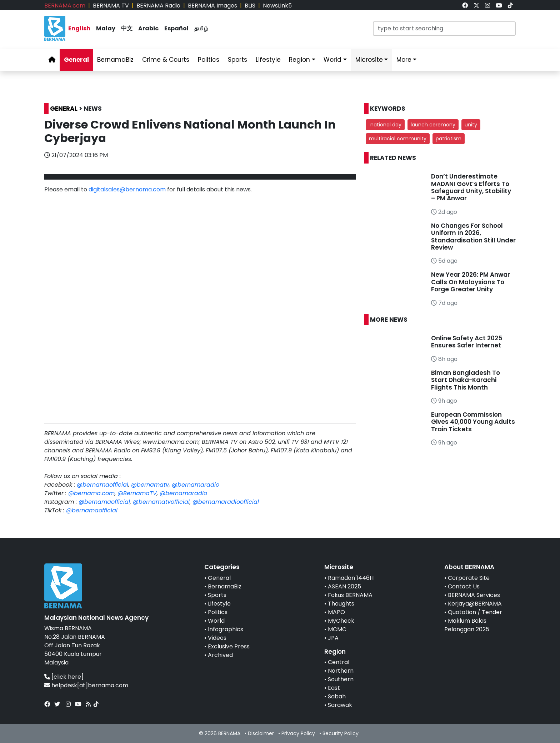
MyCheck (341, 621)
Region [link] (299, 60)
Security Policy (341, 733)
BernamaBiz (225, 586)
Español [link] (176, 28)
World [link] (332, 60)
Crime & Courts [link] (166, 60)
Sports (217, 595)
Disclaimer (261, 733)
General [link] (76, 60)
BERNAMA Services (474, 595)
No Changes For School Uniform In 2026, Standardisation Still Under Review (473, 237)
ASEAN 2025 (344, 586)
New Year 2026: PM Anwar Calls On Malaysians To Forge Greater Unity (471, 282)
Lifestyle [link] (268, 60)
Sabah (337, 696)
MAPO (336, 612)
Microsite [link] (369, 60)
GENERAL (64, 109)
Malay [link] (106, 28)
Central (339, 662)
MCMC (337, 629)
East (334, 688)
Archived (220, 655)
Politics (218, 612)
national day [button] (385, 125)
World (216, 621)
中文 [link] (127, 28)
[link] (465, 6)
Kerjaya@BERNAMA (475, 604)
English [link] (79, 28)
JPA (333, 638)
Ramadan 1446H (351, 578)
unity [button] (471, 125)
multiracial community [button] (398, 139)
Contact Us (464, 586)
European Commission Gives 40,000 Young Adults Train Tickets (473, 422)
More (404, 60)
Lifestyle (219, 604)
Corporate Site (469, 578)
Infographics (226, 629)
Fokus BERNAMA (350, 595)
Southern (341, 679)
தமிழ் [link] (201, 28)
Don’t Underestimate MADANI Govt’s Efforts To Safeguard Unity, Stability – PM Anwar (471, 187)
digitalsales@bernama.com (127, 189)
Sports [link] (237, 60)
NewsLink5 (277, 6)
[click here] (67, 677)
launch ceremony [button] (433, 125)
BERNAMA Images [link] (212, 6)
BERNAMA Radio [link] (158, 6)
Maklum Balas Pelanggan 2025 (467, 625)
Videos (217, 638)
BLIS (250, 6)
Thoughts (341, 604)
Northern (341, 671)
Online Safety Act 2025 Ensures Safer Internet (467, 342)
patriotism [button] (449, 139)
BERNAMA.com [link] (65, 6)
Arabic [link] (148, 28)
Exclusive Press (229, 646)
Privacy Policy (298, 733)
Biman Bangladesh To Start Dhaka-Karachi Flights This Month (466, 380)
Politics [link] (209, 60)
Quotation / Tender (475, 612)
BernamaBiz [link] (115, 60)
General (219, 578)
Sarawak (340, 705)
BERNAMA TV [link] (111, 6)
